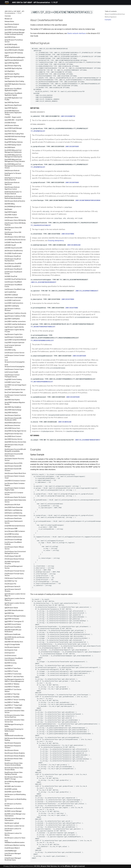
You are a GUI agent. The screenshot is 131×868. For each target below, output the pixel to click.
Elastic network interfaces (77, 33)
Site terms (14, 866)
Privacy (6, 866)
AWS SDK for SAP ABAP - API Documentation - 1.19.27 (14, 12)
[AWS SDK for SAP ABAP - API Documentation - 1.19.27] (7, 2)
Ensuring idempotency (56, 241)
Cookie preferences (26, 866)
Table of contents (111, 11)
